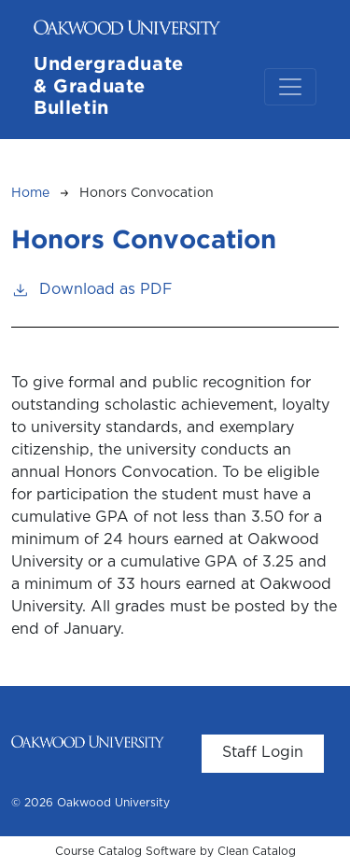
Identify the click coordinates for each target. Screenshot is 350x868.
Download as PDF (92, 288)
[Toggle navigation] (290, 87)
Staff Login (263, 753)
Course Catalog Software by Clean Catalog (175, 852)
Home (30, 193)
